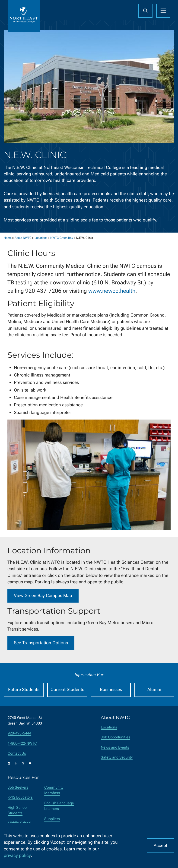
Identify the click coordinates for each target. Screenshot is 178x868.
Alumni (154, 689)
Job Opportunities (116, 737)
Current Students (67, 689)
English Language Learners (59, 806)
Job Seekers (18, 787)
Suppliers (52, 819)
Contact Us (17, 753)
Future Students (24, 689)
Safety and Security (117, 757)
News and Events (115, 747)
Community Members (54, 790)
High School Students (18, 810)
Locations (41, 238)
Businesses (111, 689)
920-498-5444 (19, 733)
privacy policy (17, 855)
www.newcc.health (112, 291)
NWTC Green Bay (62, 238)
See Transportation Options (41, 643)
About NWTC (23, 238)
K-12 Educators (20, 797)
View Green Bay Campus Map (43, 596)
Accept (161, 845)
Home (8, 238)
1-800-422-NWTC (22, 743)
